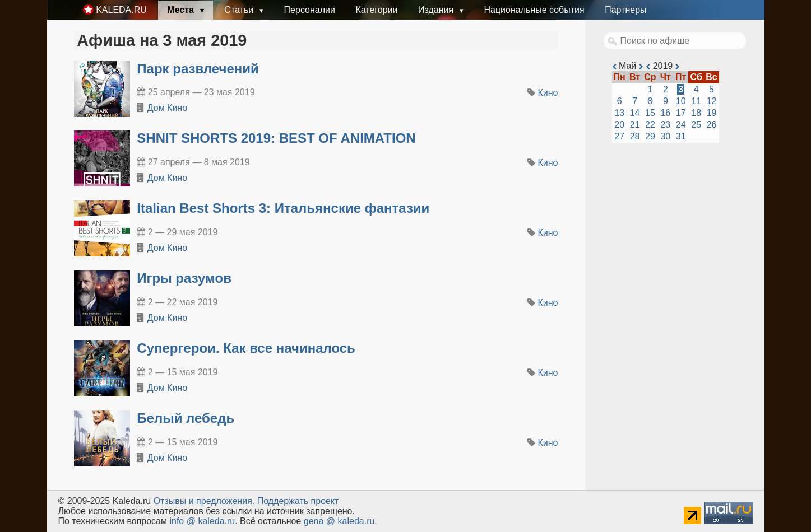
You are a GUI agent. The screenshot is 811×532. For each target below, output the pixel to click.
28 (635, 136)
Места (182, 10)
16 (665, 113)
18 (696, 113)
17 (681, 113)
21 (635, 125)
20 (619, 125)
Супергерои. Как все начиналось (246, 348)
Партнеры (625, 10)
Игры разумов (184, 278)
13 (619, 113)
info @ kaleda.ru (202, 521)
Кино (548, 93)
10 (681, 101)
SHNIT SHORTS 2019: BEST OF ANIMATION (276, 138)
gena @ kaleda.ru (339, 521)
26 (712, 125)
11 (696, 101)
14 (635, 113)
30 (665, 136)
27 (619, 136)
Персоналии (310, 10)
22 (650, 125)
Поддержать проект (298, 501)
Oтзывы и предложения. (204, 501)
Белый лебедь (186, 418)
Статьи (240, 10)
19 (712, 113)
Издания (437, 10)
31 (681, 136)
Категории (376, 10)
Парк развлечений (198, 69)
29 (650, 136)
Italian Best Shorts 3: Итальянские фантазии (283, 208)
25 (696, 125)
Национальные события (534, 10)
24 (681, 125)
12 (712, 101)
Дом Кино (167, 108)
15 (650, 113)
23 (665, 125)
